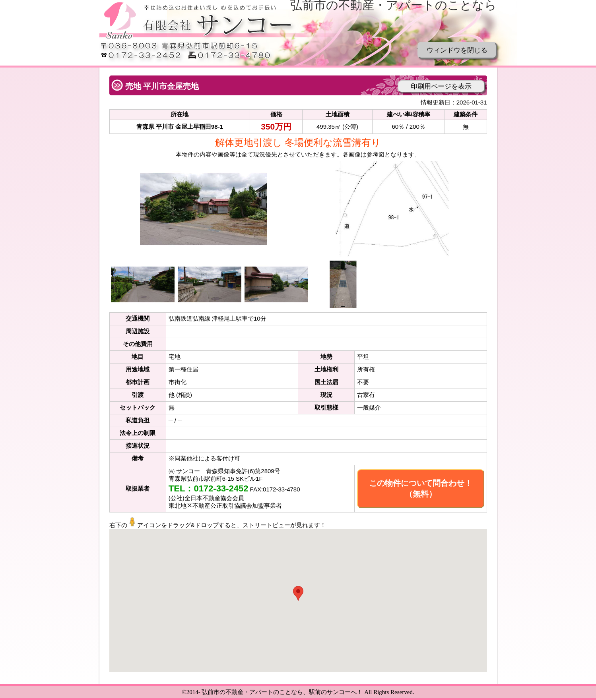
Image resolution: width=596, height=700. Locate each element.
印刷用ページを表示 (441, 86)
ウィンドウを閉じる (457, 50)
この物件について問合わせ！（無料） (421, 488)
